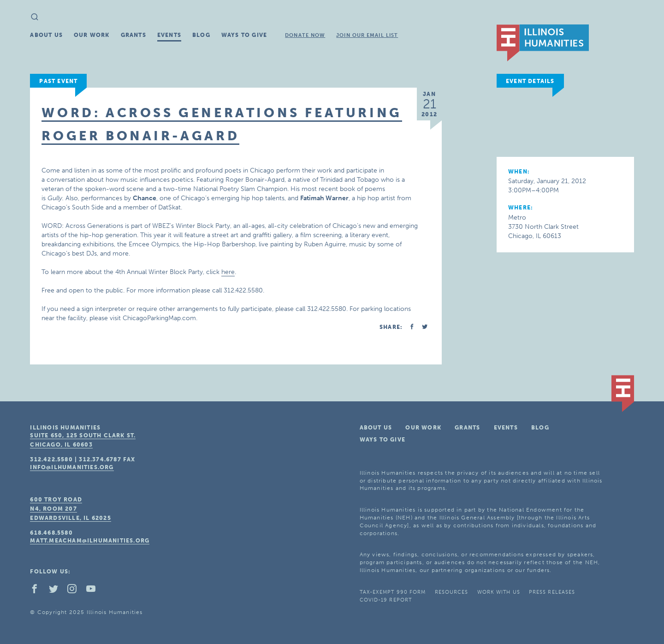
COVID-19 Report (386, 600)
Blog (201, 35)
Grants (133, 35)
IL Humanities (543, 43)
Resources (452, 592)
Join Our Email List (367, 35)
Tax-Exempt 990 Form (393, 592)
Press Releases (552, 592)
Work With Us (499, 592)
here (228, 272)
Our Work (92, 35)
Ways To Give (244, 35)
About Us (46, 35)
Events (169, 35)
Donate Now (305, 35)
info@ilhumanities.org (72, 467)
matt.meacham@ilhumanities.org (90, 541)
